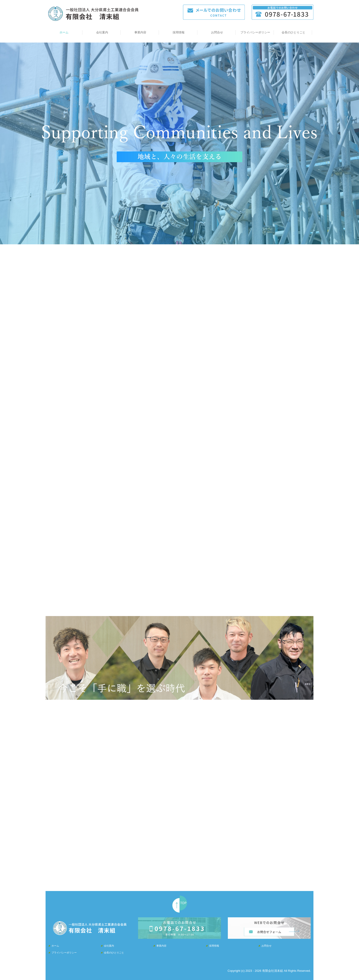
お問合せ (217, 32)
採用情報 (179, 32)
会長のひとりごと (294, 32)
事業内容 (140, 32)
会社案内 (102, 32)
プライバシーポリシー (255, 32)
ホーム (64, 32)
